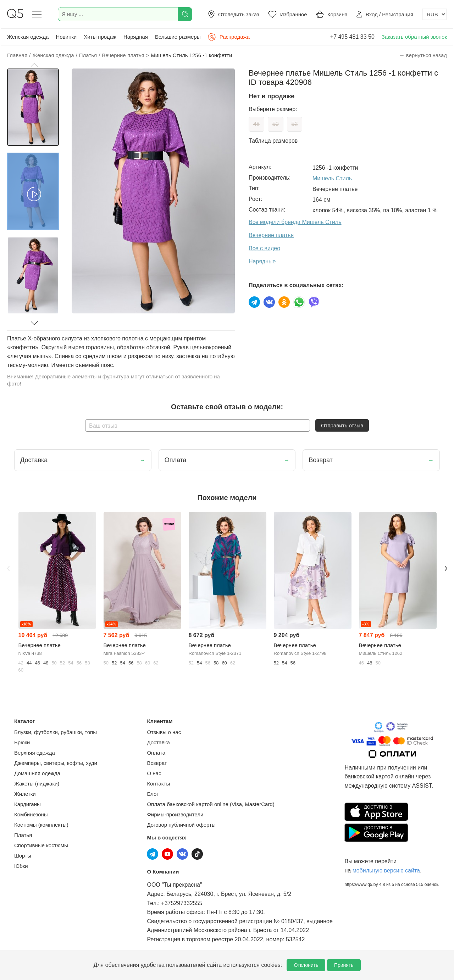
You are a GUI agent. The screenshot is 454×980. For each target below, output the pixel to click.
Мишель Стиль (332, 178)
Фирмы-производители (175, 814)
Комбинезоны (31, 814)
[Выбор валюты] (434, 14)
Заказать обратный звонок (414, 37)
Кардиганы (27, 804)
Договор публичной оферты (181, 825)
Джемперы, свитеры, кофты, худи (56, 763)
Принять (344, 965)
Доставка (158, 742)
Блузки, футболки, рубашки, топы (56, 732)
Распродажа (228, 37)
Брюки (22, 742)
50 (276, 124)
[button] (34, 65)
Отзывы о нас (164, 732)
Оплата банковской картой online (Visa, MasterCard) (211, 804)
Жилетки (25, 794)
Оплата (156, 753)
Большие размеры (178, 37)
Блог (153, 794)
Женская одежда (28, 37)
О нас (154, 773)
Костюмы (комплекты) (41, 825)
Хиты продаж (100, 37)
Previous (8, 568)
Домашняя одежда (37, 773)
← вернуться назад (423, 55)
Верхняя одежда (35, 753)
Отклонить (306, 965)
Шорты (23, 856)
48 (256, 124)
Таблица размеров (273, 141)
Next (446, 568)
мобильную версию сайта (386, 870)
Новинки (66, 37)
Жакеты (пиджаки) (37, 784)
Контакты (158, 784)
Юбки (21, 866)
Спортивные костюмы (41, 845)
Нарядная (136, 37)
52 (295, 124)
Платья (23, 835)
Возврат (157, 763)
